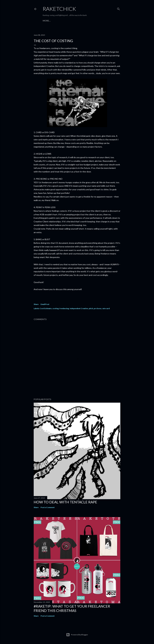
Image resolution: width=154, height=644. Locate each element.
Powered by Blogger (77, 635)
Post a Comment (48, 507)
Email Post (45, 304)
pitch (91, 308)
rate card (106, 308)
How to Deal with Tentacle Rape (65, 502)
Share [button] (36, 304)
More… (47, 21)
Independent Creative (79, 308)
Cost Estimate (46, 308)
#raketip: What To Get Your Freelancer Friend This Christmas (72, 608)
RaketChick (59, 9)
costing (55, 308)
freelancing (64, 308)
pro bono (98, 308)
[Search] (119, 8)
